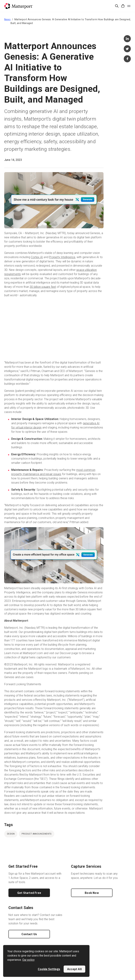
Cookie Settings (49, 969)
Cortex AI (37, 257)
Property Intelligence (62, 257)
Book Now (92, 893)
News (7, 19)
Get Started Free (29, 893)
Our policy (28, 960)
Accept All (74, 969)
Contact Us (29, 934)
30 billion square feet (43, 287)
